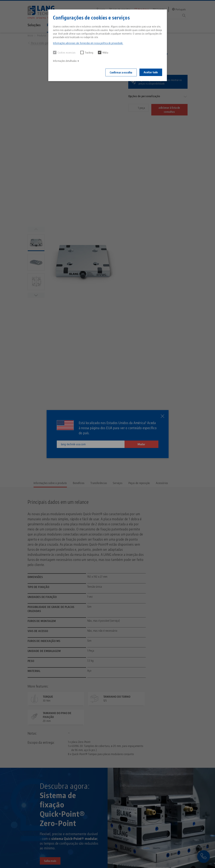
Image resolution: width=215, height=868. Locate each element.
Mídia (103, 52)
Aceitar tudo (151, 72)
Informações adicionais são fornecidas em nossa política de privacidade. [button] (88, 43)
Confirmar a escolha (121, 72)
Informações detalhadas (65, 61)
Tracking (87, 52)
